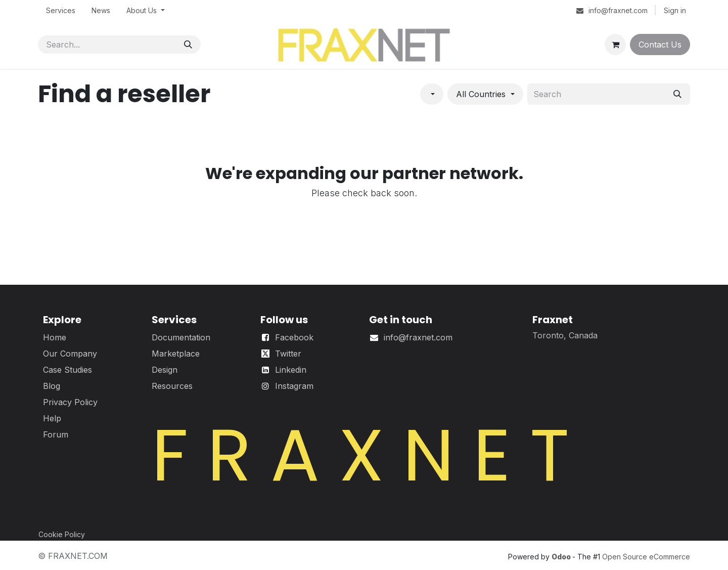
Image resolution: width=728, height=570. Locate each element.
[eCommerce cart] (615, 45)
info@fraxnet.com (418, 337)
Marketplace (176, 354)
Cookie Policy (62, 534)
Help (52, 418)
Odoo (562, 557)
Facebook (294, 337)
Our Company (70, 354)
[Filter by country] (485, 94)
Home (55, 337)
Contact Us (660, 45)
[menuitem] (61, 10)
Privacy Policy (70, 402)
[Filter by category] (432, 94)
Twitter (288, 354)
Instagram (294, 386)
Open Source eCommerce (646, 557)
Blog (52, 386)
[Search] (188, 45)
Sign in (675, 10)
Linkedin (291, 370)
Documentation (181, 337)
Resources (172, 386)
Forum (56, 434)
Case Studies (67, 370)
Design (165, 370)
